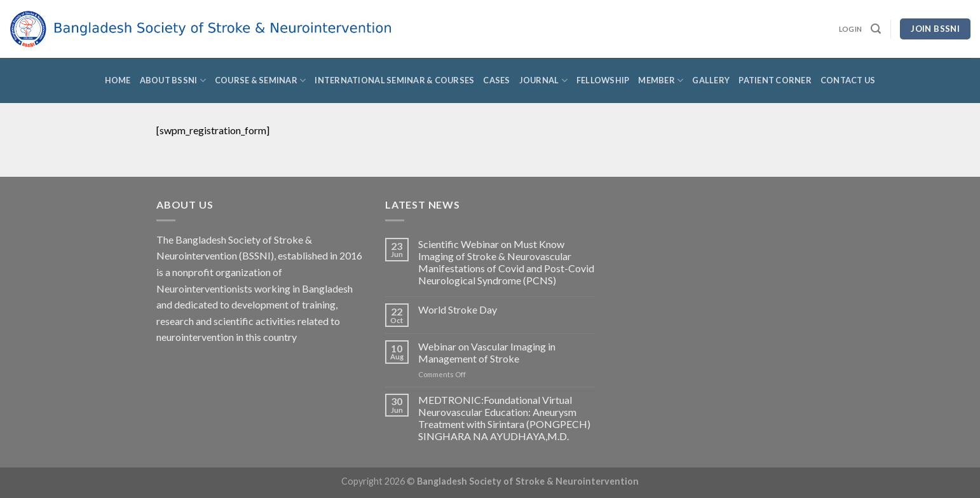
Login (850, 29)
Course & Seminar (261, 80)
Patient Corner (775, 80)
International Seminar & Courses (394, 80)
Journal (543, 80)
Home (118, 80)
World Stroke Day (458, 309)
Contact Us (848, 80)
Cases (496, 80)
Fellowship (603, 80)
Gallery (711, 80)
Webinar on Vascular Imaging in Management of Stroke (487, 352)
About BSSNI (173, 80)
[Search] (876, 29)
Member (661, 80)
